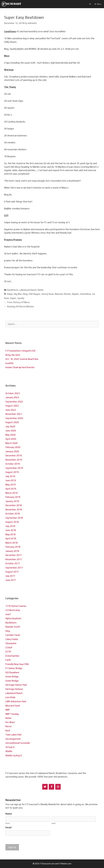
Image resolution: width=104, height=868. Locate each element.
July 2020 (10, 427)
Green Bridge (12, 677)
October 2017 (13, 563)
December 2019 (14, 456)
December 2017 (14, 555)
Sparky (21, 298)
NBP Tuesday (12, 714)
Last (54, 823)
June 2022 (11, 410)
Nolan (40, 290)
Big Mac (18, 294)
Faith (8, 660)
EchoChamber (12, 656)
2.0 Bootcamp (13, 610)
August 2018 (12, 522)
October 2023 (13, 393)
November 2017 (14, 559)
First (8, 823)
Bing (25, 294)
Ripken (75, 294)
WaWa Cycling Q (14, 755)
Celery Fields (12, 639)
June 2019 (11, 480)
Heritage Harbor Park (16, 685)
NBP (8, 710)
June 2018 (11, 530)
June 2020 (11, 431)
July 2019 (10, 476)
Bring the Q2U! (13, 355)
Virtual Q (10, 747)
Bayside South (13, 627)
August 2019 (12, 472)
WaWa (9, 751)
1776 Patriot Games (16, 606)
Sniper (13, 298)
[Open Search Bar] (90, 4)
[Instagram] (58, 787)
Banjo (10, 294)
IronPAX (9, 363)
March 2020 (12, 443)
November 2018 (14, 510)
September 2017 (14, 568)
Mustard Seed (13, 706)
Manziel (59, 294)
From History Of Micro (18, 302)
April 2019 (11, 489)
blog (8, 631)
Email (8, 827)
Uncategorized (13, 739)
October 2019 (13, 464)
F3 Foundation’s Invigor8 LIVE (21, 351)
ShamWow (85, 294)
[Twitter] (45, 787)
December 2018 (14, 505)
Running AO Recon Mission (21, 306)
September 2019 (14, 468)
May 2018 (10, 534)
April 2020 (11, 439)
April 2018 (11, 539)
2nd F (8, 614)
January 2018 (12, 551)
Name (9, 814)
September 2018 (14, 518)
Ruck (8, 731)
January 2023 (12, 397)
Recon (9, 726)
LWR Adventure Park (16, 701)
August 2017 (12, 572)
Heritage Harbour (14, 689)
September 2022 (14, 402)
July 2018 (10, 526)
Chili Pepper (34, 294)
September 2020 (14, 418)
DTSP (8, 652)
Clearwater (11, 643)
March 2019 (12, 493)
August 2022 (12, 406)
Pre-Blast (10, 722)
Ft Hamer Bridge (14, 668)
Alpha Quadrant (13, 618)
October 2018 (13, 514)
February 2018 (13, 547)
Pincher (67, 294)
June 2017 (11, 580)
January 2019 (12, 501)
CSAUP (9, 648)
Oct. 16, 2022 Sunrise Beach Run (22, 359)
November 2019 (14, 460)
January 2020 (12, 451)
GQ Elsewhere (12, 672)
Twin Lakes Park (13, 735)
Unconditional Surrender (18, 743)
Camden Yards (13, 635)
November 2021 (14, 414)
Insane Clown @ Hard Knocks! (20, 367)
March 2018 (12, 543)
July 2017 (10, 576)
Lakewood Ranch (28, 290)
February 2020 (13, 447)
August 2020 (12, 422)
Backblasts (13, 290)
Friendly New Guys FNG (17, 664)
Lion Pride (10, 697)
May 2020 (10, 435)
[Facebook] (51, 787)
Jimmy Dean (48, 294)
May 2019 (10, 485)
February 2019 (13, 497)
